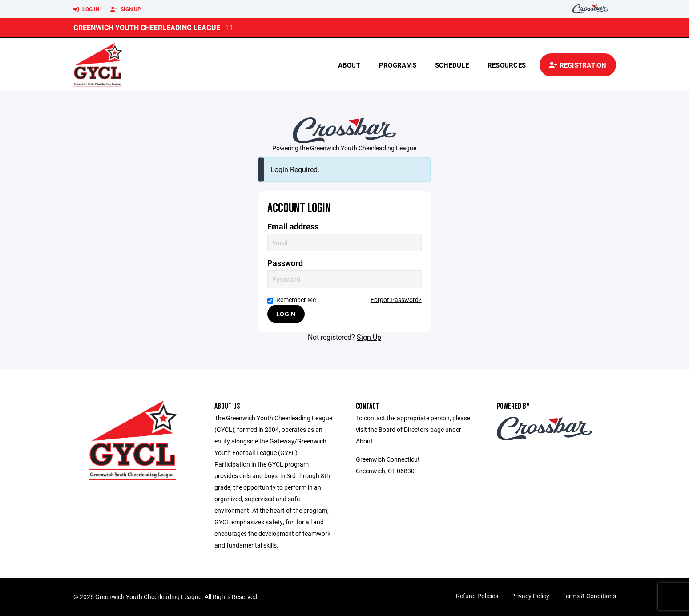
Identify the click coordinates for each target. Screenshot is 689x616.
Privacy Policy (530, 596)
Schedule (452, 65)
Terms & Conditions (589, 596)
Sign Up (126, 9)
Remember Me (292, 300)
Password (285, 263)
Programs (398, 65)
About (349, 65)
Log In (86, 9)
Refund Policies (477, 596)
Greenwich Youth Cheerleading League (147, 27)
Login (286, 314)
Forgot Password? (396, 300)
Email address (293, 227)
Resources (507, 65)
